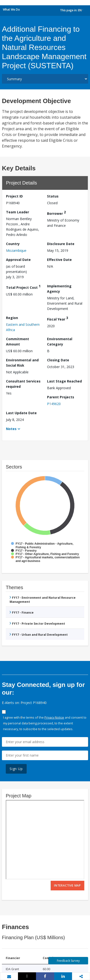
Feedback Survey (68, 961)
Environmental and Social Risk (22, 363)
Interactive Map (67, 885)
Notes (11, 429)
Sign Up (16, 769)
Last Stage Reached (64, 381)
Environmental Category (60, 342)
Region (12, 318)
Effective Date (59, 260)
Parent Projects (61, 397)
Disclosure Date (61, 244)
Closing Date (58, 360)
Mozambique (16, 250)
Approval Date (18, 260)
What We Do (11, 9)
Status (53, 196)
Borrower (56, 213)
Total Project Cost (23, 287)
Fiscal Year (58, 318)
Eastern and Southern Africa (23, 327)
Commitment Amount (18, 342)
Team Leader (18, 212)
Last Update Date (21, 413)
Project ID (14, 196)
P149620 (54, 404)
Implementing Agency (59, 289)
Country (13, 244)
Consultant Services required (23, 384)
